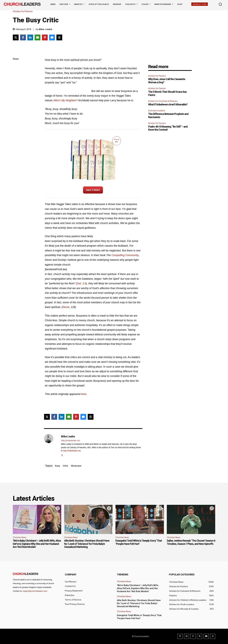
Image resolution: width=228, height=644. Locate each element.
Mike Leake (46, 29)
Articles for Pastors (23, 11)
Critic (65, 466)
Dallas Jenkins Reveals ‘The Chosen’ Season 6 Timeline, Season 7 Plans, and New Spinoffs (191, 542)
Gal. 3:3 (82, 283)
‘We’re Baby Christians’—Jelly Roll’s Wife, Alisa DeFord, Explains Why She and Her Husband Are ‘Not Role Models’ (37, 544)
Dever (66, 307)
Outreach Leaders (157, 111)
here (84, 394)
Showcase (76, 466)
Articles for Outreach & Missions (163, 101)
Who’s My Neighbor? (66, 100)
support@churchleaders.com (35, 591)
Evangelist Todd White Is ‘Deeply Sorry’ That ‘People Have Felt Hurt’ (139, 542)
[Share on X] (16, 37)
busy (58, 466)
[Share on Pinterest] (45, 37)
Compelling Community (125, 255)
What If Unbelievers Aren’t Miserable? (168, 104)
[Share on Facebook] (23, 37)
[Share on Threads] (59, 37)
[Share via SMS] (52, 37)
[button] (220, 4)
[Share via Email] (38, 37)
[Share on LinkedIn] (30, 37)
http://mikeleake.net (71, 440)
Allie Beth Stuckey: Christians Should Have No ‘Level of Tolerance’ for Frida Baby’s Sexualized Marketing (87, 544)
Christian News (19, 537)
